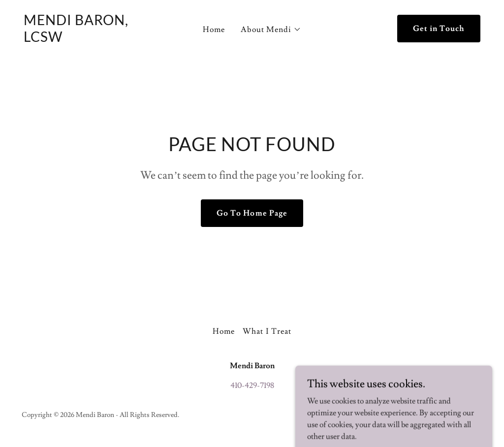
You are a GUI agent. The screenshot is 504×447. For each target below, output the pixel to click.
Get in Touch (439, 29)
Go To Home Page (252, 213)
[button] (271, 30)
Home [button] (224, 331)
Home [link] (214, 30)
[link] (83, 39)
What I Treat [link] (267, 331)
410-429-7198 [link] (252, 385)
